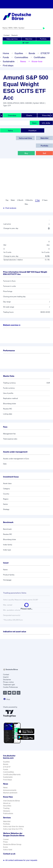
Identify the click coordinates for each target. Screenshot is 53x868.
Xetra (10, 130)
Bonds (32, 53)
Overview (12, 115)
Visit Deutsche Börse (11, 801)
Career (6, 839)
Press (5, 842)
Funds (6, 57)
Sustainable (9, 61)
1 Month (20, 200)
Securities (7, 806)
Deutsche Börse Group (12, 844)
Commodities (21, 57)
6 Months (29, 200)
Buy (26, 153)
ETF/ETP (45, 53)
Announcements (10, 790)
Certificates (40, 57)
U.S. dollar (46, 123)
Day (7, 200)
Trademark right (9, 685)
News (23, 61)
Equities (19, 53)
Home (6, 53)
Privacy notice (8, 682)
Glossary (7, 811)
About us (7, 803)
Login (26, 43)
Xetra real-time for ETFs (13, 829)
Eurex (6, 847)
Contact (7, 35)
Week (13, 200)
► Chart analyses (10, 208)
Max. (26, 204)
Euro (34, 123)
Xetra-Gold (8, 850)
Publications (8, 813)
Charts (29, 115)
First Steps (7, 780)
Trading (6, 808)
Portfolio (43, 39)
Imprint (6, 677)
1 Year (37, 200)
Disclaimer (7, 680)
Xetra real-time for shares (13, 826)
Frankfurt (33, 130)
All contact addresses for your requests (20, 860)
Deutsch (15, 35)
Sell (44, 153)
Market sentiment (10, 793)
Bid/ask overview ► (12, 325)
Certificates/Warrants (12, 774)
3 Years (45, 200)
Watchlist (29, 39)
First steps (8, 65)
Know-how (37, 61)
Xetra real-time (12, 39)
